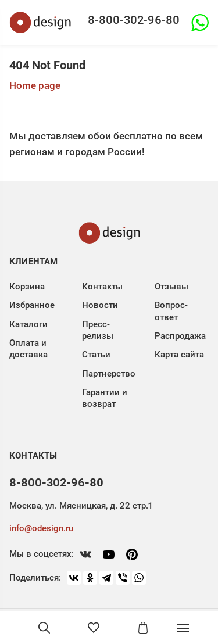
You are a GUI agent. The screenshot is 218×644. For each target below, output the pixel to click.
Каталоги (28, 324)
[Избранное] (94, 628)
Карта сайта (179, 355)
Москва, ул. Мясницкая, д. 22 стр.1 (81, 506)
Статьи (96, 355)
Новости (100, 305)
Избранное (32, 305)
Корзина (27, 287)
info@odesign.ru (41, 528)
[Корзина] (143, 628)
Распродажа (180, 336)
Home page (35, 85)
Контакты (102, 287)
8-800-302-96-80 (134, 20)
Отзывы (171, 287)
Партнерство (109, 374)
